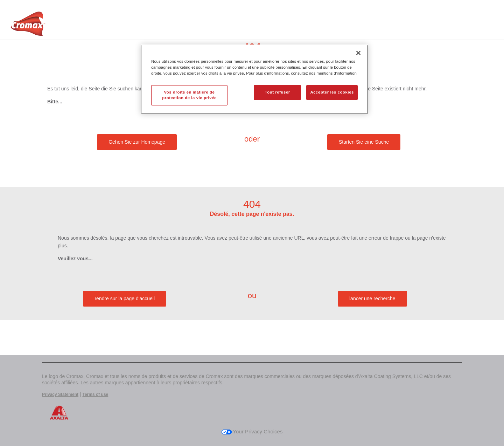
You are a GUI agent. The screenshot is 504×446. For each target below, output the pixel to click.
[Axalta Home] (28, 26)
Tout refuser (277, 92)
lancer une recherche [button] (372, 299)
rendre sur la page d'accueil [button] (125, 299)
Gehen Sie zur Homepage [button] (137, 142)
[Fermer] (358, 53)
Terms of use (95, 394)
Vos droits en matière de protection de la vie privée (189, 95)
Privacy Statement (60, 394)
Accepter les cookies (332, 92)
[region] (254, 79)
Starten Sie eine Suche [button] (364, 142)
